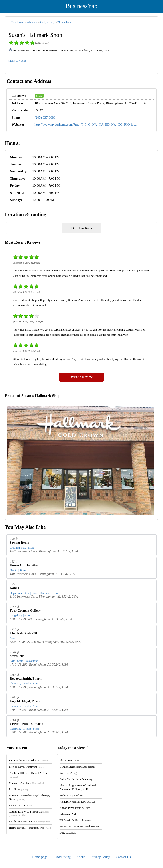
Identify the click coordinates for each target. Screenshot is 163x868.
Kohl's (14, 588)
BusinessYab (81, 6)
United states (18, 22)
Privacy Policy (100, 857)
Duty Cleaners (68, 833)
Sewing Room (20, 543)
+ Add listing (62, 857)
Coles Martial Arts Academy (76, 779)
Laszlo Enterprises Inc (30, 821)
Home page (40, 857)
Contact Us (123, 857)
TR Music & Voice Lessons (75, 820)
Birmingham (64, 22)
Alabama (32, 22)
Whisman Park (68, 814)
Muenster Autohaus (26, 783)
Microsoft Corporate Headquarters (79, 826)
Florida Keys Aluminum (27, 767)
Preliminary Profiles (71, 795)
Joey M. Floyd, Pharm (26, 701)
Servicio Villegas (69, 773)
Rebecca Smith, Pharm (26, 678)
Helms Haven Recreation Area (30, 828)
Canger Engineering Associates (78, 767)
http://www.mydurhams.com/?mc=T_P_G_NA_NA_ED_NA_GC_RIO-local (86, 125)
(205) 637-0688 (17, 61)
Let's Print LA (21, 805)
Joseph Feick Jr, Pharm (27, 724)
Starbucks (17, 656)
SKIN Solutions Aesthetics (29, 760)
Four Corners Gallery (25, 610)
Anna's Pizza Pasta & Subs (75, 808)
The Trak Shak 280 (23, 633)
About (81, 857)
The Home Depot (70, 760)
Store (39, 96)
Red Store (18, 789)
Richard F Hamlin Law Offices (78, 802)
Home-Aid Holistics (24, 565)
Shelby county (47, 22)
